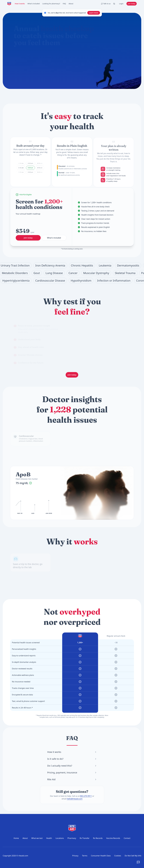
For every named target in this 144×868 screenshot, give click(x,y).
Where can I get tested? (47, 69)
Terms (85, 856)
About (71, 4)
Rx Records (98, 838)
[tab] (37, 329)
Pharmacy (72, 838)
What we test (37, 838)
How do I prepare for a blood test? (64, 63)
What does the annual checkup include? (32, 63)
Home (16, 838)
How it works (20, 4)
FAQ (64, 4)
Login (121, 4)
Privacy (75, 856)
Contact (127, 838)
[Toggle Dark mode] (114, 4)
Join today (132, 4)
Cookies (118, 856)
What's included (34, 4)
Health (49, 838)
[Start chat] (76, 55)
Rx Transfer (85, 838)
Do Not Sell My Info (133, 856)
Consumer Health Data (101, 856)
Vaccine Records (113, 838)
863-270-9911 (86, 796)
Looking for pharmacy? (51, 4)
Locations (60, 838)
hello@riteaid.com (75, 799)
